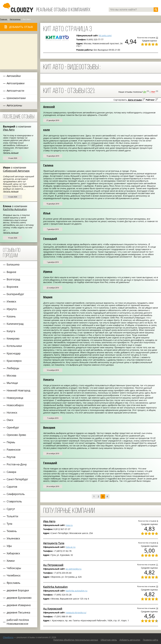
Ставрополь (14, 501)
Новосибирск (15, 405)
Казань (11, 316)
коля (46, 130)
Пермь (11, 442)
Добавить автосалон (130, 640)
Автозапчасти (15, 91)
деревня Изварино (19, 605)
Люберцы (13, 368)
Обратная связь (109, 640)
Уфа (9, 546)
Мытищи (12, 383)
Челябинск (14, 575)
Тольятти (12, 516)
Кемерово (13, 338)
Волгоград (13, 279)
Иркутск (12, 309)
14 (157, 608)
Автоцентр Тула (54, 543)
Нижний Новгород (18, 390)
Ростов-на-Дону (17, 464)
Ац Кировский (53, 609)
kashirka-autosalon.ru (77, 591)
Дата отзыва (135, 100)
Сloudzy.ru (8, 637)
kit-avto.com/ (105, 35)
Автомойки (14, 76)
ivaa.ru (69, 525)
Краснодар (14, 353)
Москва (11, 375)
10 (157, 586)
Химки (11, 561)
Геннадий (50, 239)
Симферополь (16, 494)
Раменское (14, 450)
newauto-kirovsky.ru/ (76, 613)
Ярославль (13, 583)
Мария (48, 297)
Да (145, 92)
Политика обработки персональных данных (76, 640)
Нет (153, 92)
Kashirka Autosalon (15, 209)
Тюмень (12, 531)
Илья (47, 213)
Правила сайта (150, 640)
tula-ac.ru (71, 547)
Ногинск (12, 413)
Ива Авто (9, 130)
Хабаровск (13, 553)
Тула (9, 524)
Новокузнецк (15, 398)
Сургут (11, 509)
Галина (48, 165)
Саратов (12, 487)
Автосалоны (14, 105)
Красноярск (14, 361)
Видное (11, 272)
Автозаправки (16, 83)
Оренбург (13, 427)
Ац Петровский (53, 565)
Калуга (11, 331)
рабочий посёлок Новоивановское (18, 622)
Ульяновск (13, 538)
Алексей (49, 107)
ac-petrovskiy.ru (74, 569)
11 (157, 564)
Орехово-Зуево (16, 435)
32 (157, 37)
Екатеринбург (15, 294)
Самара (11, 472)
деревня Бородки (18, 590)
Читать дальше (11, 153)
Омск (10, 420)
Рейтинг (150, 100)
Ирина (48, 271)
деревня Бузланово (19, 598)
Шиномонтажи (16, 98)
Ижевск (11, 301)
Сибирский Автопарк (16, 171)
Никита (48, 379)
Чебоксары (14, 568)
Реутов (11, 457)
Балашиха (13, 264)
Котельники (14, 346)
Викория (49, 427)
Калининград (15, 324)
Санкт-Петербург (17, 479)
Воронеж (12, 287)
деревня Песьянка (18, 612)
